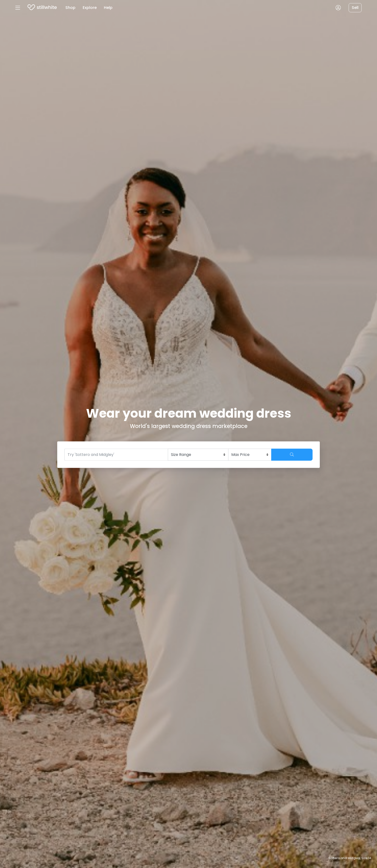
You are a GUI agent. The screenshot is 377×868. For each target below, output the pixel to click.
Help (108, 8)
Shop (70, 8)
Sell (355, 8)
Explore (90, 8)
